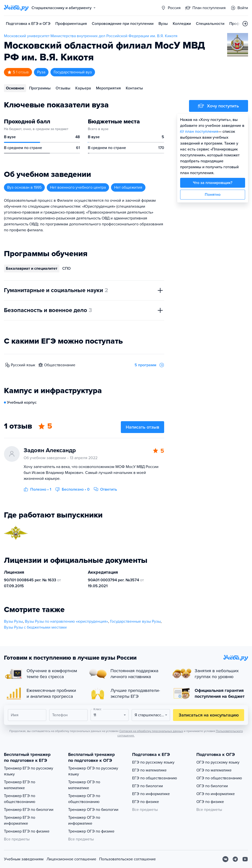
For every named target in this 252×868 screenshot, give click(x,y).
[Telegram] (235, 859)
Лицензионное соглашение (71, 859)
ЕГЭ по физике (146, 802)
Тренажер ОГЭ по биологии (93, 810)
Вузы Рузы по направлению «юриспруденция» (66, 621)
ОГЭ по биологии (212, 786)
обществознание (60, 365)
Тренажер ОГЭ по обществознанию (84, 799)
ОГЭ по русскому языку (218, 762)
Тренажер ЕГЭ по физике (27, 831)
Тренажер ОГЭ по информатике (84, 820)
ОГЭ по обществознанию (219, 778)
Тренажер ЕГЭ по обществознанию (20, 799)
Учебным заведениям (24, 859)
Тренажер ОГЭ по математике (84, 785)
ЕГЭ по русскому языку (153, 762)
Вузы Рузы (13, 621)
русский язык (23, 365)
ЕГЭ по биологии (148, 786)
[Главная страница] (16, 8)
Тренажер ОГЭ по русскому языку (93, 771)
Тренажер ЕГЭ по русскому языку (29, 771)
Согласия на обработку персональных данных (151, 731)
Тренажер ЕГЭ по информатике (20, 820)
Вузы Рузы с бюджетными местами (35, 627)
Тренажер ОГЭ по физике (91, 831)
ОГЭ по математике (214, 770)
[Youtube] (245, 859)
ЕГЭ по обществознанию (155, 778)
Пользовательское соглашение (127, 859)
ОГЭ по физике (210, 802)
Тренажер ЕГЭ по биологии (29, 810)
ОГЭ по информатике (216, 794)
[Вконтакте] (225, 859)
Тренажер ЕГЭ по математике (20, 785)
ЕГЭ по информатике (151, 794)
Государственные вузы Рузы (135, 621)
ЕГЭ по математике (149, 770)
